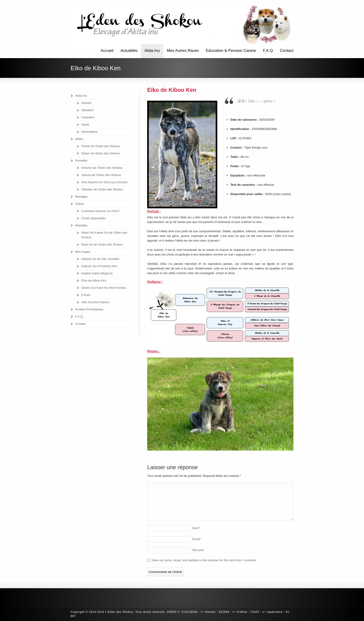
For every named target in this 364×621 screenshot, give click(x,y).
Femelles (81, 161)
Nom (196, 528)
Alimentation (90, 132)
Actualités (129, 51)
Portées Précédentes (89, 309)
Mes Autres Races (183, 51)
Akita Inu (152, 51)
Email (197, 539)
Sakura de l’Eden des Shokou (101, 175)
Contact (287, 51)
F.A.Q (268, 51)
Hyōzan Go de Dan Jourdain (100, 259)
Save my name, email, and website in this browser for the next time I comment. (204, 560)
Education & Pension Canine (231, 51)
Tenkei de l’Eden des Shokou (101, 146)
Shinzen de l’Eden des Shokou (102, 168)
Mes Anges (83, 252)
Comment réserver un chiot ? (101, 211)
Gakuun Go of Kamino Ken (99, 266)
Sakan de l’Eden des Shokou (101, 153)
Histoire (86, 103)
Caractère (88, 117)
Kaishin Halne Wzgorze (97, 273)
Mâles (79, 139)
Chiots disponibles (94, 218)
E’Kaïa (86, 295)
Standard (87, 110)
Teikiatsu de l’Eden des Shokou (102, 189)
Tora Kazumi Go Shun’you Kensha (104, 182)
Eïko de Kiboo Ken (94, 281)
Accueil (107, 51)
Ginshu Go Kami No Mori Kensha (104, 288)
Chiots (80, 204)
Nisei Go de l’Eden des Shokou (102, 244)
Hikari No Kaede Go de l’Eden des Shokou (104, 235)
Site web (198, 550)
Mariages (81, 197)
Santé (85, 125)
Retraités (81, 225)
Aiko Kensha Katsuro (95, 302)
